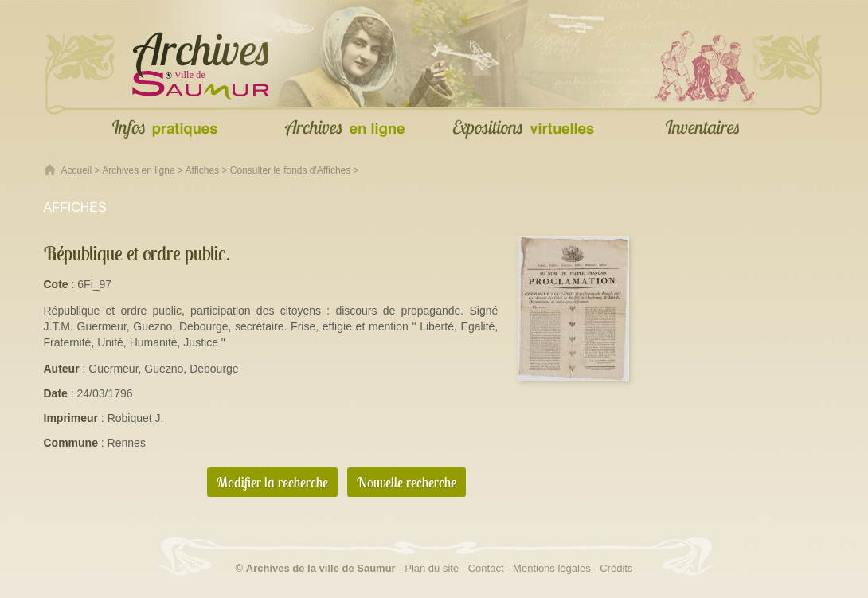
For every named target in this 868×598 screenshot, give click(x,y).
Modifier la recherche (272, 482)
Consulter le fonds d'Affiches (291, 170)
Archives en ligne (138, 170)
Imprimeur (71, 418)
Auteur (62, 369)
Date (56, 393)
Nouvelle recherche (407, 482)
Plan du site (432, 568)
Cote (56, 284)
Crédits (616, 568)
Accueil (77, 170)
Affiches (202, 170)
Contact (486, 568)
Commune (71, 443)
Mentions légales (552, 568)
